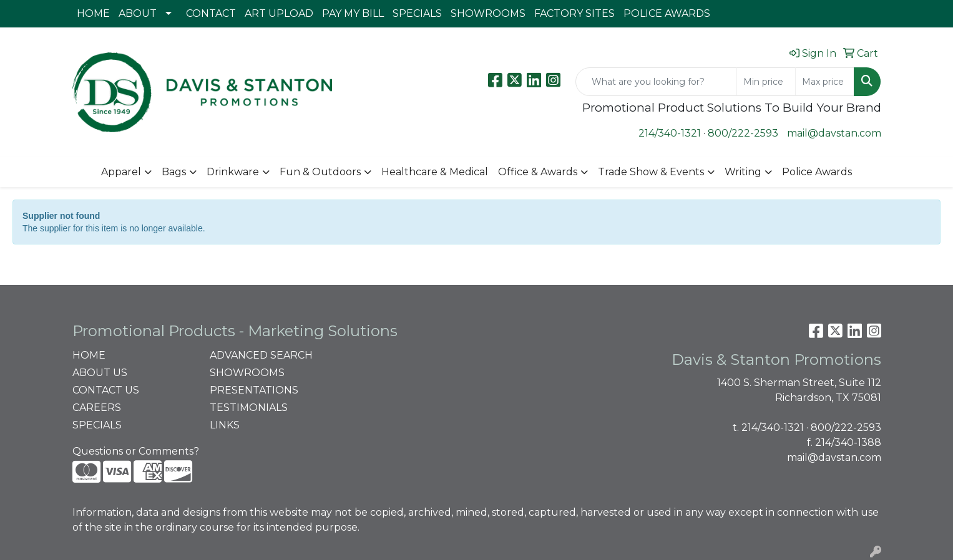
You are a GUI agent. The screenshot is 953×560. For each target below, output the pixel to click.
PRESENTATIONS (254, 390)
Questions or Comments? (136, 451)
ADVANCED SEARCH (261, 355)
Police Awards (817, 172)
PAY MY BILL (353, 13)
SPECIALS (417, 13)
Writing (743, 172)
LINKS (225, 425)
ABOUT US (100, 373)
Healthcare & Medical (435, 172)
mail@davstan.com (834, 133)
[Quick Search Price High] (825, 82)
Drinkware (233, 172)
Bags (174, 172)
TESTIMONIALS (249, 408)
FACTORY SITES (574, 13)
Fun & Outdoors (320, 172)
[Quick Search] (656, 82)
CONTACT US (106, 390)
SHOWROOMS (488, 13)
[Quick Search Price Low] (766, 82)
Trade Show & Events (651, 172)
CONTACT (211, 13)
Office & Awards (538, 172)
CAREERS (97, 408)
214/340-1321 (670, 133)
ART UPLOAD (279, 13)
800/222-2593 (743, 133)
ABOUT (138, 13)
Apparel (121, 172)
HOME (93, 13)
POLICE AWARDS (667, 13)
